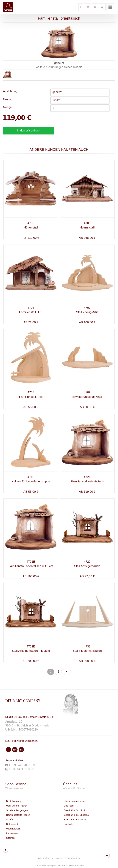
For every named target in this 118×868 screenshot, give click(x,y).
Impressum (12, 833)
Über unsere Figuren (17, 806)
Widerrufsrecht (14, 829)
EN (15, 750)
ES (21, 750)
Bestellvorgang (14, 801)
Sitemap (10, 838)
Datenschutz (13, 824)
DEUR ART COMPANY (23, 701)
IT (8, 750)
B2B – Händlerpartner (75, 819)
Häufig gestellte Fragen (18, 815)
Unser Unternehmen (74, 801)
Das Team (69, 806)
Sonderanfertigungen (17, 810)
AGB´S (10, 819)
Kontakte (68, 824)
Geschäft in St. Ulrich (75, 810)
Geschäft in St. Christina (76, 815)
